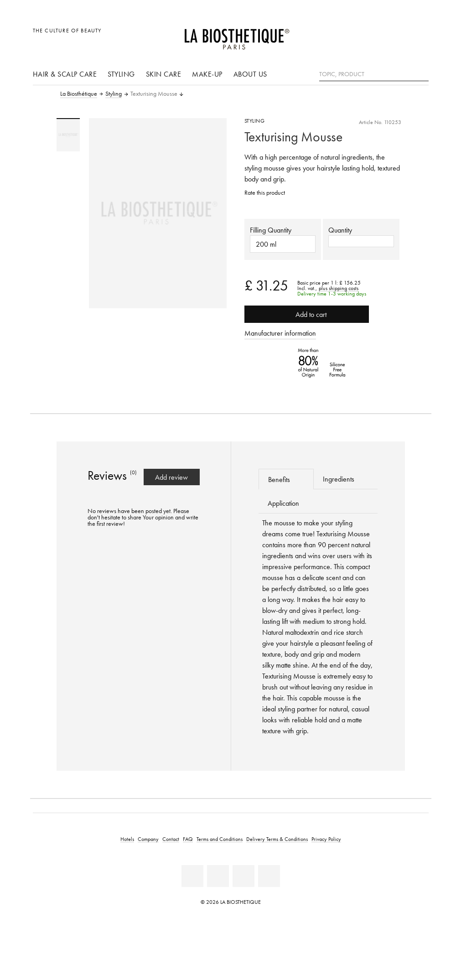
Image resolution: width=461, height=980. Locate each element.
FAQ (188, 839)
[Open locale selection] (378, 35)
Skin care (164, 74)
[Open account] (398, 35)
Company (148, 839)
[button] (361, 241)
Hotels (127, 839)
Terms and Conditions (220, 839)
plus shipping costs (339, 288)
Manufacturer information (280, 333)
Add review (171, 477)
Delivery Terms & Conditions (277, 839)
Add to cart (307, 314)
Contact (171, 839)
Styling (121, 74)
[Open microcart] (419, 35)
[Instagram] (243, 876)
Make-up (207, 74)
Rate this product (265, 193)
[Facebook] (192, 876)
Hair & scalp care (65, 74)
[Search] (422, 73)
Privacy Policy (326, 839)
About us (250, 74)
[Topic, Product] (374, 74)
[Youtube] (218, 876)
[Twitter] (269, 876)
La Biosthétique (79, 94)
